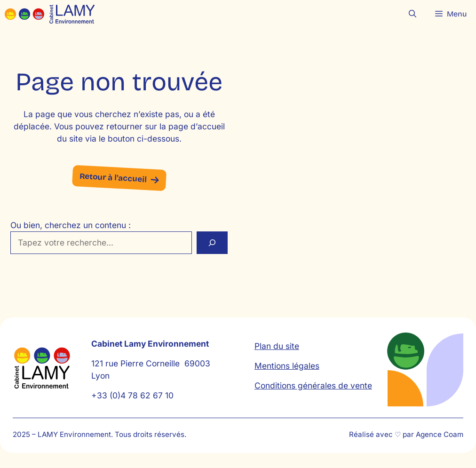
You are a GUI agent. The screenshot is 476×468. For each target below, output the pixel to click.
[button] (413, 14)
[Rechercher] (212, 243)
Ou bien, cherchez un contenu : (71, 225)
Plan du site (277, 346)
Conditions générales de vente (313, 385)
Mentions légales (287, 366)
